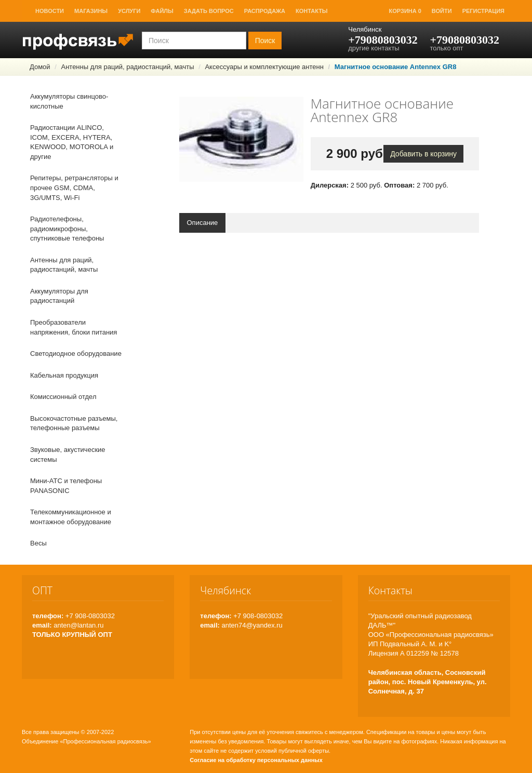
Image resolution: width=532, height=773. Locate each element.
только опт (446, 48)
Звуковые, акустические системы (68, 455)
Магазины (91, 11)
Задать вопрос (209, 11)
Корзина (405, 11)
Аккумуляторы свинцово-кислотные (69, 101)
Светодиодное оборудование (76, 354)
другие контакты (374, 48)
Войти (442, 11)
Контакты (312, 11)
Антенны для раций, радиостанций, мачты (127, 67)
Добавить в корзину (423, 154)
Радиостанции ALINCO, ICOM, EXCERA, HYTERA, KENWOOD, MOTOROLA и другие (72, 142)
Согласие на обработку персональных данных (256, 760)
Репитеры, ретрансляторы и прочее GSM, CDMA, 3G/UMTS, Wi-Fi (74, 188)
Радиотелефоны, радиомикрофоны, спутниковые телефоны (67, 229)
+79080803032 (383, 40)
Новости (50, 11)
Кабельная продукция (64, 375)
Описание (203, 223)
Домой (40, 67)
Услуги (129, 11)
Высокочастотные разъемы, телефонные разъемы (74, 423)
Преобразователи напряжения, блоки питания (74, 327)
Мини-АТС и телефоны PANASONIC (66, 486)
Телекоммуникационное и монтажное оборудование (71, 517)
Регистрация (483, 11)
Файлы (162, 11)
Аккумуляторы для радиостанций (59, 296)
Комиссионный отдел (63, 397)
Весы (38, 543)
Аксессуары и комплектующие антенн (264, 67)
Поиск (265, 41)
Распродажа (265, 11)
